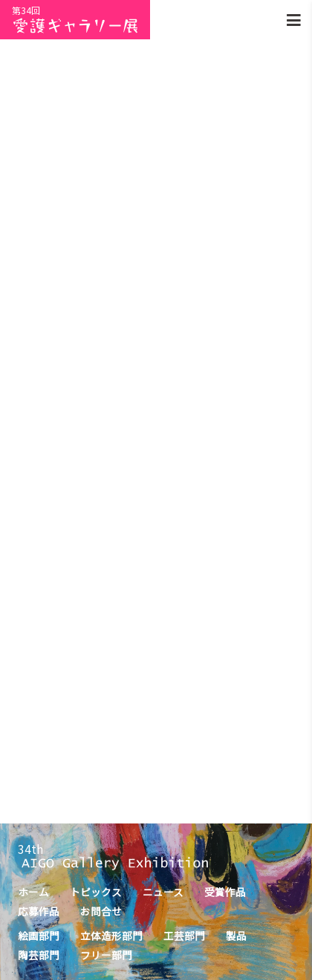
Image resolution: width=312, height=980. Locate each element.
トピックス (96, 892)
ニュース (163, 892)
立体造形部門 (111, 935)
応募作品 (39, 911)
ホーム (33, 892)
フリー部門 (106, 955)
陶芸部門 (39, 955)
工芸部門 (184, 935)
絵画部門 (39, 935)
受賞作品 (225, 892)
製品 (236, 935)
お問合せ (101, 911)
